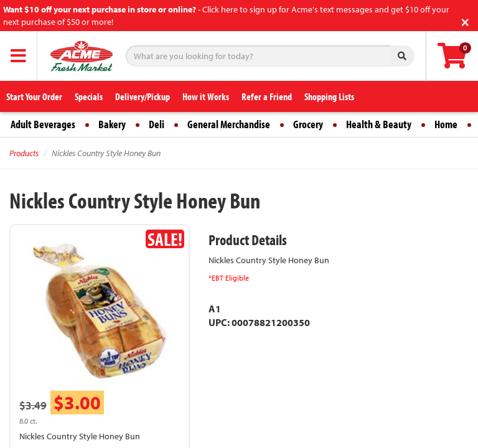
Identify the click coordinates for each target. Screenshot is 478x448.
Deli (157, 124)
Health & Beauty (379, 124)
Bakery (112, 124)
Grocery (308, 124)
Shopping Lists (329, 96)
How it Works (206, 96)
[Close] (465, 21)
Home (446, 124)
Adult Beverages (43, 124)
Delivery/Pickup (143, 96)
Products (24, 153)
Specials (89, 96)
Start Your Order (34, 96)
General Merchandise (229, 124)
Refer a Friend (267, 96)
